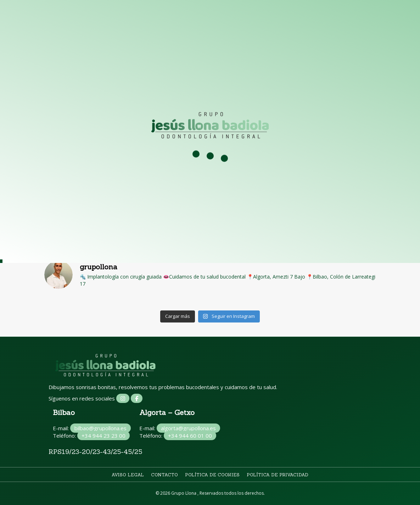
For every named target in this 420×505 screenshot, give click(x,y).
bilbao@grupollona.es (100, 428)
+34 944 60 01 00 (190, 436)
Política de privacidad (278, 475)
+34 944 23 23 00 (103, 436)
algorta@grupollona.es (188, 428)
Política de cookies (212, 475)
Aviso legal (128, 475)
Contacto (164, 475)
